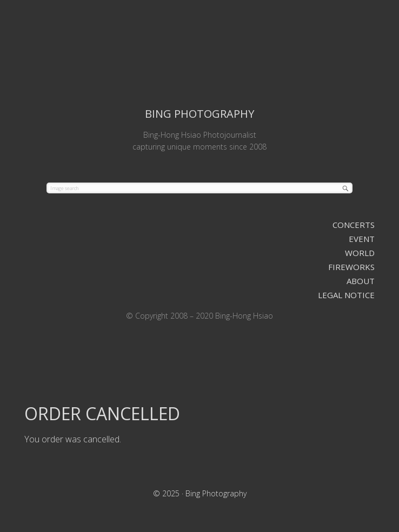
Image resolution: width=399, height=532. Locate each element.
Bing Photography (199, 52)
